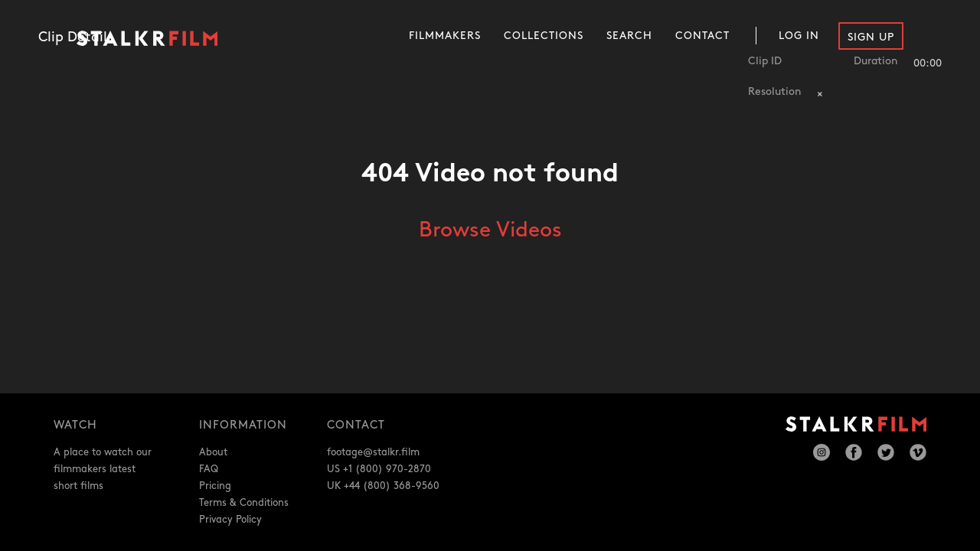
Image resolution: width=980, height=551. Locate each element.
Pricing (215, 486)
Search (629, 36)
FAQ (209, 469)
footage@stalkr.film (373, 452)
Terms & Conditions (244, 503)
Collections (544, 36)
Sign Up (871, 37)
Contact (702, 36)
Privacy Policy (230, 520)
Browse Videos (490, 230)
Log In (799, 36)
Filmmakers (445, 36)
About (213, 452)
